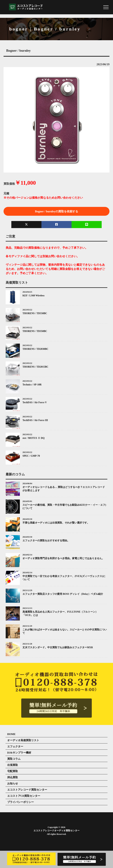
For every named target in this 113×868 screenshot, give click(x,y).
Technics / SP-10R (32, 385)
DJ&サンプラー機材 (19, 753)
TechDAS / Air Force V (35, 402)
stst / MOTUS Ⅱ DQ (33, 438)
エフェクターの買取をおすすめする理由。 (46, 541)
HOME (12, 734)
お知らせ (13, 784)
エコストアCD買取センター (24, 796)
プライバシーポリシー (21, 802)
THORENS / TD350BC (35, 331)
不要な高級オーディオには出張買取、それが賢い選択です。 (56, 523)
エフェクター (15, 746)
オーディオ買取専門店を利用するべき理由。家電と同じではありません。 (63, 558)
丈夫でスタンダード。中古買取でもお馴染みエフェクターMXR (58, 647)
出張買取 (13, 765)
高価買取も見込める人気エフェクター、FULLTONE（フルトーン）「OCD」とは (60, 614)
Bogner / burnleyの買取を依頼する (56, 211)
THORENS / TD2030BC (35, 349)
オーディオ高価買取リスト (23, 740)
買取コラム (14, 759)
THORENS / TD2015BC (35, 367)
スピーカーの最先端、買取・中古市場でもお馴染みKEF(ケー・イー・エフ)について (64, 507)
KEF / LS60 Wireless (33, 296)
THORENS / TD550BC (35, 313)
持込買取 (13, 777)
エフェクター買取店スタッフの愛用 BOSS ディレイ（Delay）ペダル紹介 (63, 594)
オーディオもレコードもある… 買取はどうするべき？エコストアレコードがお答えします (64, 489)
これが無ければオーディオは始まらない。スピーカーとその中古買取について (65, 631)
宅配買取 (13, 771)
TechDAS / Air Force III (35, 420)
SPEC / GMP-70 (31, 456)
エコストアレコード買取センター (27, 790)
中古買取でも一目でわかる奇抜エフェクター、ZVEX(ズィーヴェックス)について (64, 578)
